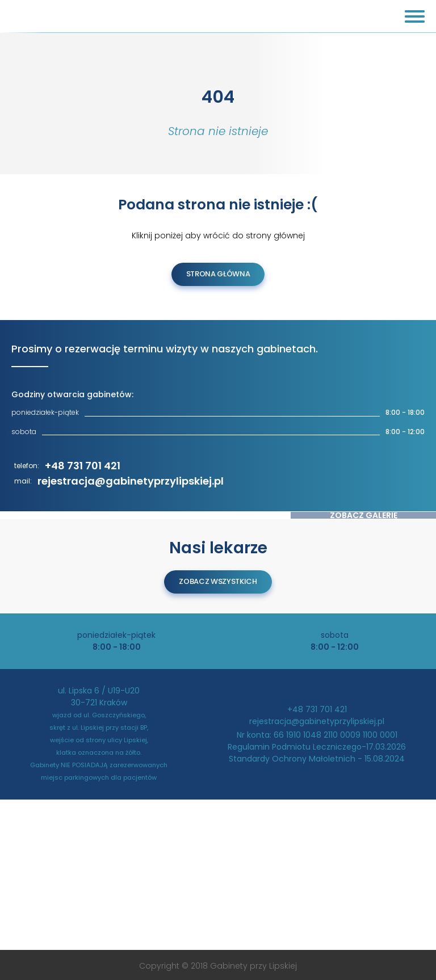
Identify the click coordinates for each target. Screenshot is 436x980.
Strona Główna (218, 274)
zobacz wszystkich (218, 581)
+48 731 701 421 (83, 466)
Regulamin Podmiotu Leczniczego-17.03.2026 (317, 747)
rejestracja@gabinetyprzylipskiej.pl (131, 481)
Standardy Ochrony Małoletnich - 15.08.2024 (317, 759)
